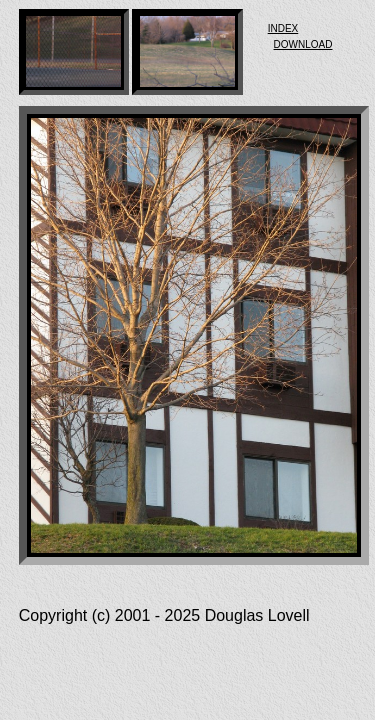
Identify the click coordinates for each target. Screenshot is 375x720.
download (303, 43)
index (283, 27)
